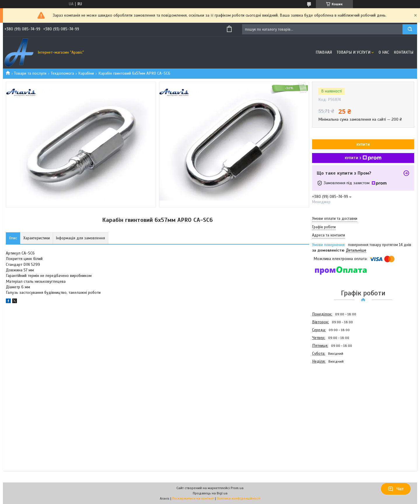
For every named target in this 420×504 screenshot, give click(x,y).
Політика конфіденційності (239, 498)
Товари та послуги (30, 73)
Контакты (404, 52)
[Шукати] (410, 29)
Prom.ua (237, 488)
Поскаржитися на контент (193, 498)
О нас (384, 52)
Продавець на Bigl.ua (210, 493)
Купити (363, 145)
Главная (324, 52)
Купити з (363, 158)
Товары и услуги (353, 52)
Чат (396, 489)
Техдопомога (62, 73)
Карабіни (86, 73)
